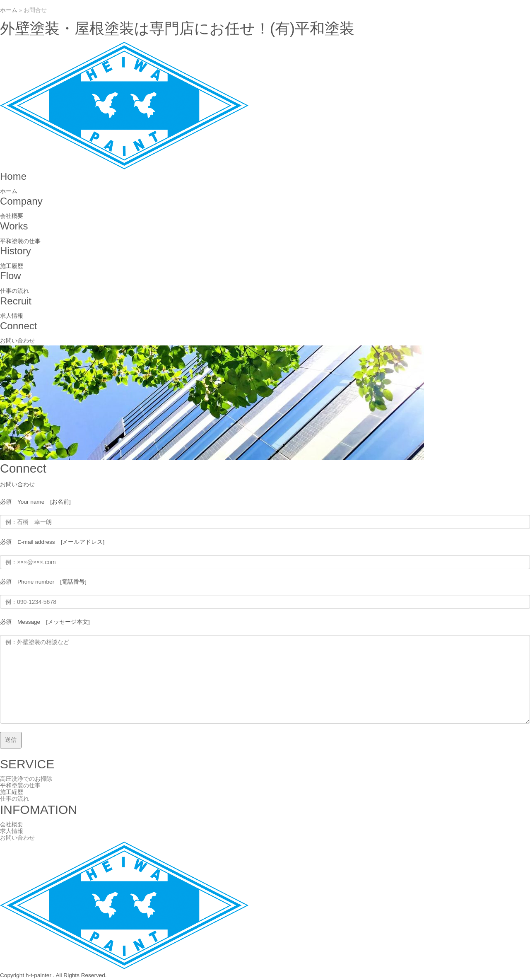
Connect (18, 326)
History (16, 251)
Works (14, 226)
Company (21, 201)
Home (13, 176)
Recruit (16, 301)
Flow (11, 276)
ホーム (9, 10)
